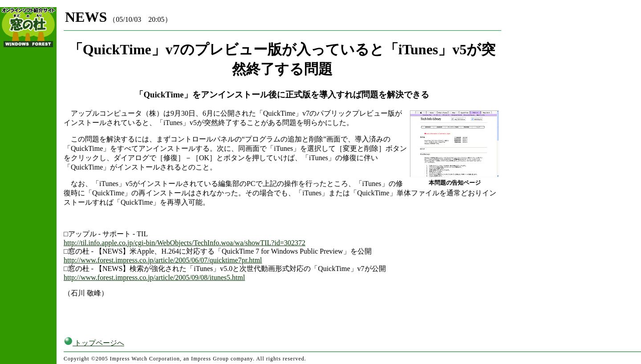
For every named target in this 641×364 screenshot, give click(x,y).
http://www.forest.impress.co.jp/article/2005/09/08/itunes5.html (154, 277)
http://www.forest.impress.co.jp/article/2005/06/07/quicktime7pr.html (163, 260)
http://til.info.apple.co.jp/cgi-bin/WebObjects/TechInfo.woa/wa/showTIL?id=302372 (185, 243)
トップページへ (94, 343)
